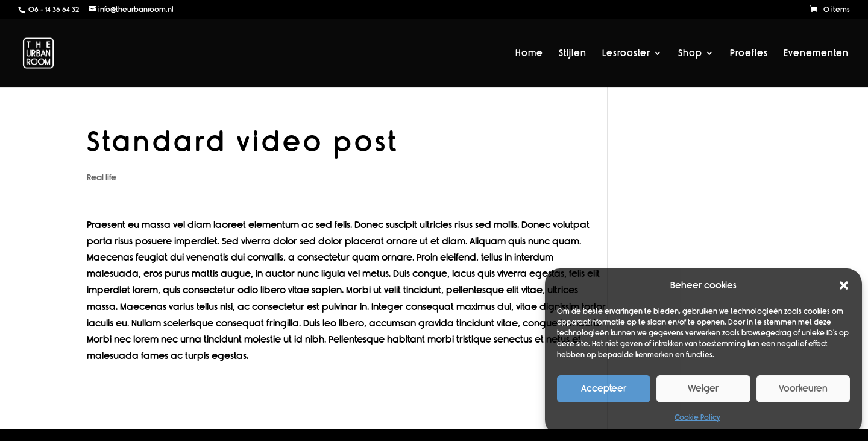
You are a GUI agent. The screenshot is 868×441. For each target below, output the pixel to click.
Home (529, 54)
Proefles (749, 54)
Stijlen (573, 54)
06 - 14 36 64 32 (53, 10)
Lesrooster (626, 54)
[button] (844, 285)
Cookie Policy (697, 417)
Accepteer (604, 389)
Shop (690, 54)
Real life (102, 178)
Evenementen (816, 54)
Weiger (703, 389)
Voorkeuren (803, 389)
